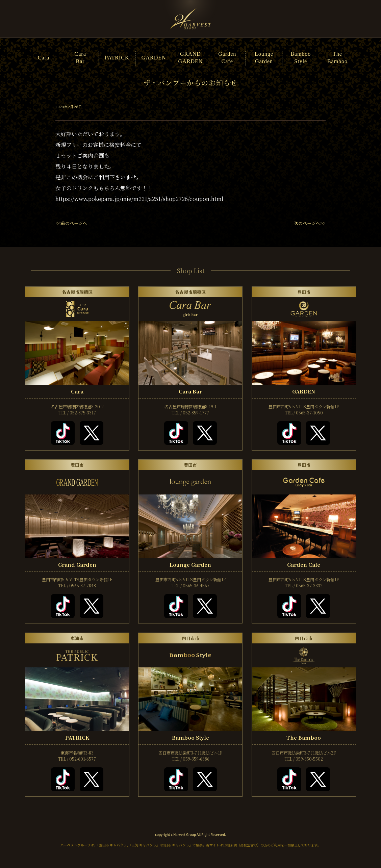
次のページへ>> (310, 223)
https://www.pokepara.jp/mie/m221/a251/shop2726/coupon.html (139, 199)
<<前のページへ (71, 223)
